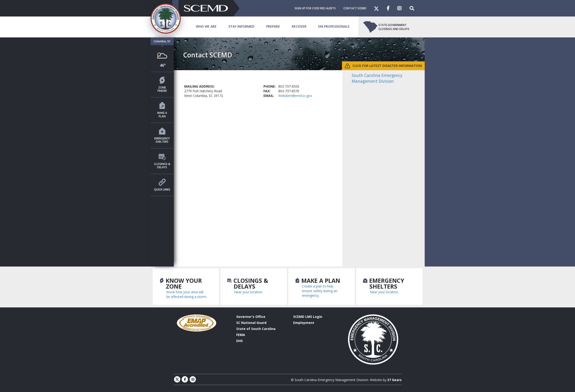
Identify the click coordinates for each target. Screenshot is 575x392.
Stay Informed (241, 26)
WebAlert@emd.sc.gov (295, 96)
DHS (240, 341)
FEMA (241, 335)
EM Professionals (334, 26)
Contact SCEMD (355, 8)
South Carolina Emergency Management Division (377, 78)
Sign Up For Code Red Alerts (315, 8)
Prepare (273, 26)
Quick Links (162, 185)
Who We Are (206, 26)
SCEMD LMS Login (308, 317)
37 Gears (394, 380)
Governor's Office (251, 317)
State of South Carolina (256, 329)
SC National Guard (251, 323)
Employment (304, 323)
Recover (299, 26)
